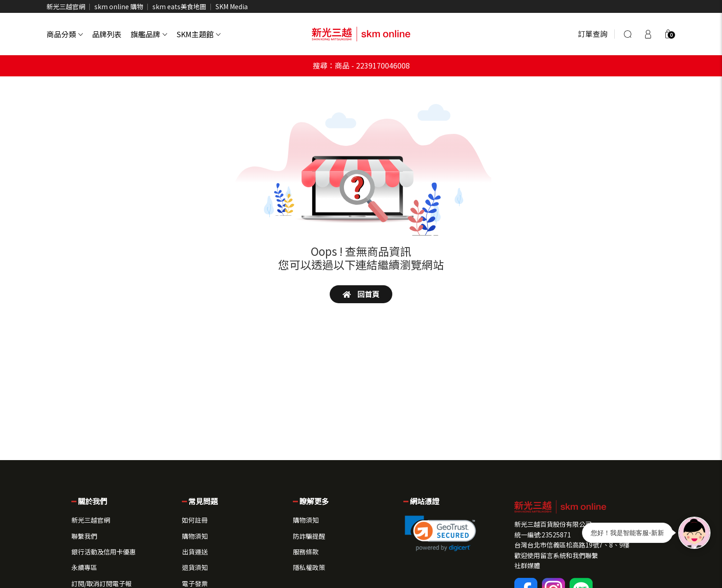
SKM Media (232, 6)
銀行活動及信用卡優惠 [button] (104, 552)
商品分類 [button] (65, 34)
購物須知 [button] (195, 536)
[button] (668, 34)
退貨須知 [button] (195, 567)
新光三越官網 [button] (91, 520)
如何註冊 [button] (195, 520)
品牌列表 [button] (107, 34)
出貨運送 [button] (195, 552)
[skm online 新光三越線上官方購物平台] (361, 34)
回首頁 (361, 294)
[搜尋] (628, 34)
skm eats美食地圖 (179, 6)
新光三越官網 (66, 6)
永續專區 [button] (84, 567)
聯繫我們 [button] (84, 536)
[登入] (648, 34)
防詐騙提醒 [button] (309, 536)
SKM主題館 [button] (198, 34)
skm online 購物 (119, 6)
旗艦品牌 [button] (149, 34)
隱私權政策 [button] (309, 567)
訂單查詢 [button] (593, 34)
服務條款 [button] (306, 552)
